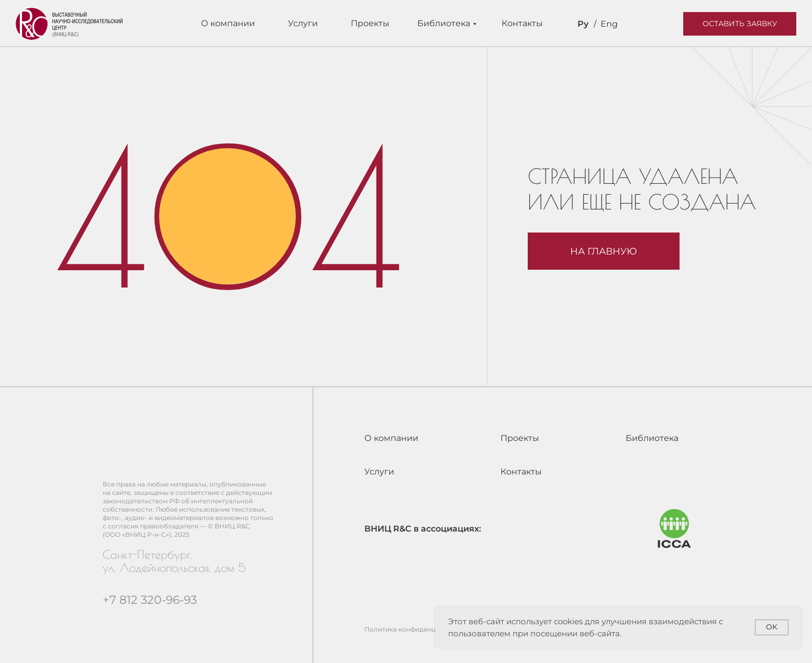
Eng (609, 24)
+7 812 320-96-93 (150, 600)
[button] (740, 24)
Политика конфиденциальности (418, 629)
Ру (583, 24)
